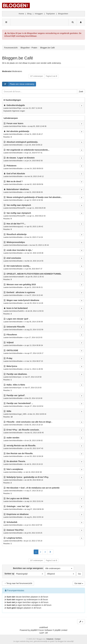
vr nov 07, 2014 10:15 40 (34, 295)
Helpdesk (50, 639)
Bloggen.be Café (18, 58)
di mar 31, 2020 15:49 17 (34, 134)
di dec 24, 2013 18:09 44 (37, 414)
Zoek (81, 92)
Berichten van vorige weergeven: (43, 568)
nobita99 (21, 277)
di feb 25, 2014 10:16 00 (33, 398)
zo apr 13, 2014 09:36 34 (34, 345)
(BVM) (20, 541)
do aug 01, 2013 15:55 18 (34, 517)
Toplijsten (51, 14)
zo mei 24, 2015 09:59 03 (34, 169)
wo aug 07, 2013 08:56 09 (34, 509)
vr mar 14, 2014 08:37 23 (34, 361)
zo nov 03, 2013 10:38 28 (34, 456)
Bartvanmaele (23, 245)
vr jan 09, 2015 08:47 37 (33, 269)
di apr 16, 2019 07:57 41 (33, 153)
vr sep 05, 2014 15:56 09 (34, 322)
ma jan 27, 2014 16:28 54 (34, 406)
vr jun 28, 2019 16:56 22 (33, 145)
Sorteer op (25, 574)
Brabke (20, 134)
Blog (30, 14)
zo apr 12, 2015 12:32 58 (34, 200)
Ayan (19, 377)
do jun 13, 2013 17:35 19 (33, 541)
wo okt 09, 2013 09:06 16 (34, 480)
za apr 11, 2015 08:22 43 (36, 216)
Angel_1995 (22, 414)
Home (21, 14)
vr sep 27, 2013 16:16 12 (34, 491)
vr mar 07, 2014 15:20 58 (32, 377)
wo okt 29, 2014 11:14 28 (34, 303)
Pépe (19, 108)
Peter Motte (22, 126)
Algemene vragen (18, 111)
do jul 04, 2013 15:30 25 (33, 533)
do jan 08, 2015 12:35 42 (35, 277)
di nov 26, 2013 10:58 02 (34, 441)
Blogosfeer (63, 14)
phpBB (33, 630)
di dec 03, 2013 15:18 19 (34, 425)
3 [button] (45, 552)
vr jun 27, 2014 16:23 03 (33, 338)
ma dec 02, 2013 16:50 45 (34, 433)
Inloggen (39, 14)
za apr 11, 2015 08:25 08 (36, 208)
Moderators (17, 71)
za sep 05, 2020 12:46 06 (37, 126)
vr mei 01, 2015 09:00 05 (34, 192)
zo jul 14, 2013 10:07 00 (33, 525)
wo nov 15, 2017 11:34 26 (33, 108)
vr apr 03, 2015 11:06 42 (34, 227)
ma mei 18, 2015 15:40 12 (34, 176)
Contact (58, 639)
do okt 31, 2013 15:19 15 (34, 464)
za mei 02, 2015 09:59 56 (34, 184)
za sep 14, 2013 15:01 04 (34, 501)
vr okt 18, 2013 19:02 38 (33, 472)
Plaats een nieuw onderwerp (18, 84)
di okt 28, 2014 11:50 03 (35, 311)
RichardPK (21, 208)
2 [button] (41, 552)
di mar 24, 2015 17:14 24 (34, 237)
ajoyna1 (20, 227)
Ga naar (79, 583)
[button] (50, 552)
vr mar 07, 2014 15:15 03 (32, 388)
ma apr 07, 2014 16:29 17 (34, 353)
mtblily (20, 472)
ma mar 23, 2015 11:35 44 (39, 245)
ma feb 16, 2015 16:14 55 (34, 261)
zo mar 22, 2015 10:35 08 (34, 253)
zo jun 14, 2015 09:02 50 (34, 161)
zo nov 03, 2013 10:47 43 (34, 448)
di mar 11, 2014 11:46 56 (34, 369)
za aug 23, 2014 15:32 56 (34, 330)
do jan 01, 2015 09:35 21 (34, 287)
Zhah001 (21, 311)
